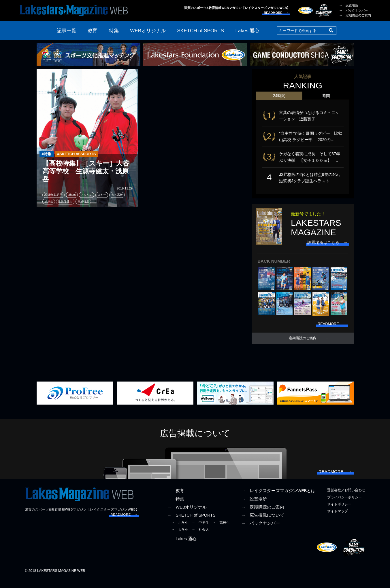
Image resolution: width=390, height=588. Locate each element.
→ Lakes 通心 (182, 547)
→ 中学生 (200, 531)
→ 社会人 (200, 538)
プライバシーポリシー (344, 506)
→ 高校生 (221, 531)
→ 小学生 (180, 531)
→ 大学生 (180, 538)
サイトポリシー (339, 513)
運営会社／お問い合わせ (346, 499)
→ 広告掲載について (263, 523)
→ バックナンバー (354, 10)
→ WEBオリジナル (187, 515)
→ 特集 (176, 507)
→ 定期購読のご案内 (355, 15)
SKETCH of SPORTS (201, 31)
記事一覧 (67, 31)
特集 (114, 31)
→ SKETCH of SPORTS (191, 523)
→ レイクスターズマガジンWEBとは (278, 499)
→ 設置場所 (349, 5)
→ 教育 (176, 499)
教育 (93, 31)
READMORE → (276, 13)
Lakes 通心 (247, 31)
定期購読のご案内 (303, 344)
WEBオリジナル (148, 31)
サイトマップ (338, 519)
